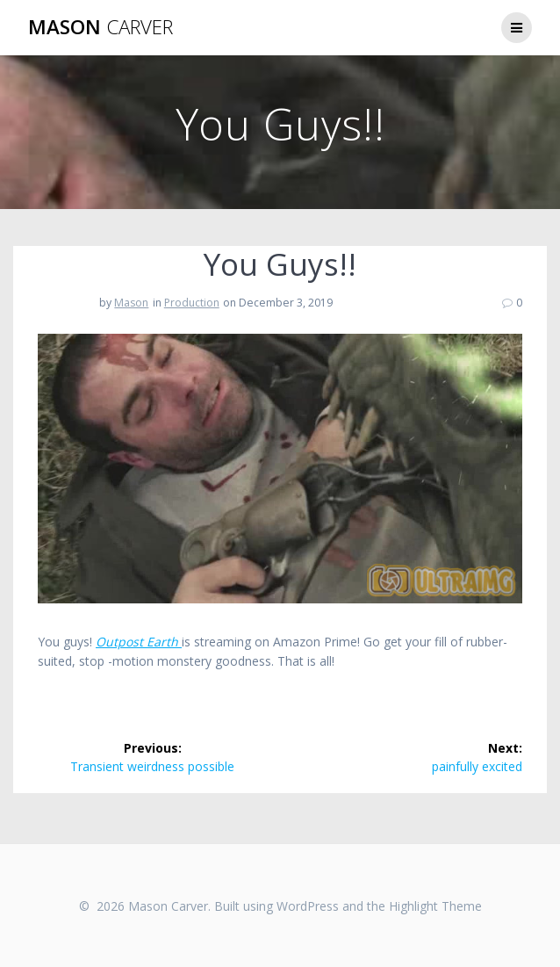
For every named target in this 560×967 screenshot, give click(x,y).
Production (192, 303)
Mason (101, 27)
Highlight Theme (435, 906)
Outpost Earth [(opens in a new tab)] (139, 642)
